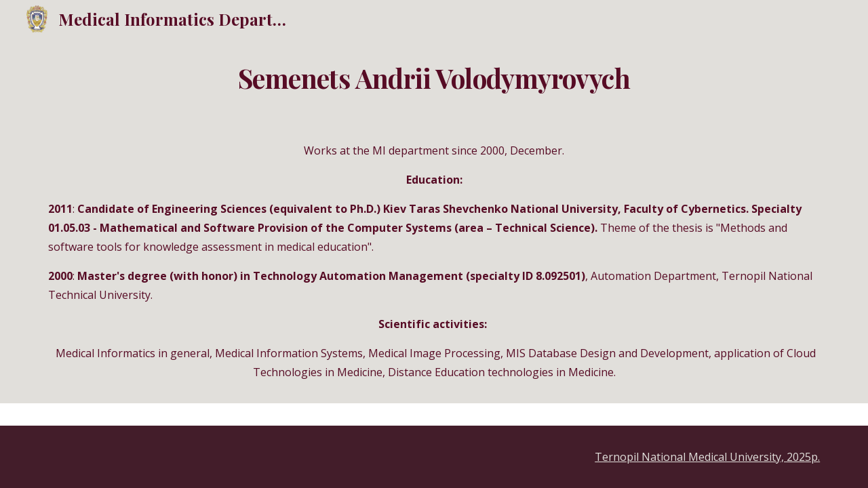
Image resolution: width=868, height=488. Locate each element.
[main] (434, 79)
